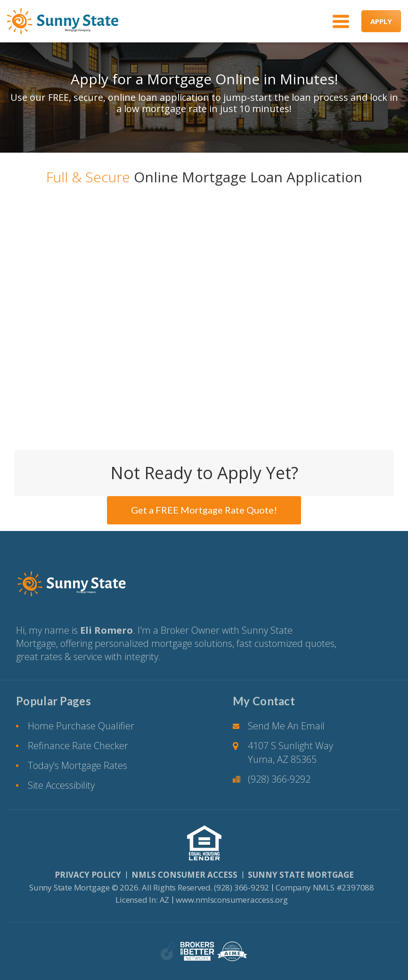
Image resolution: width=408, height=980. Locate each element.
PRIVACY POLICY (88, 875)
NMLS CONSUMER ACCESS (184, 875)
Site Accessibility (61, 785)
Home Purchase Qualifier (81, 726)
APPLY (381, 21)
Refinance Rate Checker (78, 746)
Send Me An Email (286, 726)
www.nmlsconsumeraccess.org (232, 900)
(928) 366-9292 (279, 779)
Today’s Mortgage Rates (78, 765)
